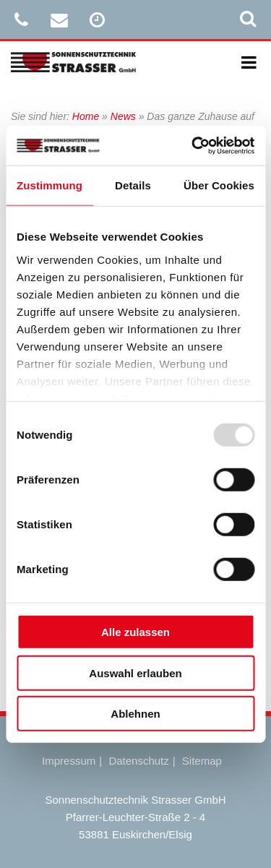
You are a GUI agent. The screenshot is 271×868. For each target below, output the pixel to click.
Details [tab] (133, 185)
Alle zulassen (135, 632)
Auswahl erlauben (135, 673)
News (123, 116)
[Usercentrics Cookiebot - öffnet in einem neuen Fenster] (193, 145)
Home (86, 116)
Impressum (69, 761)
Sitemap (202, 761)
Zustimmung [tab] (50, 185)
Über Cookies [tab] (219, 185)
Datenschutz (138, 761)
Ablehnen (135, 714)
